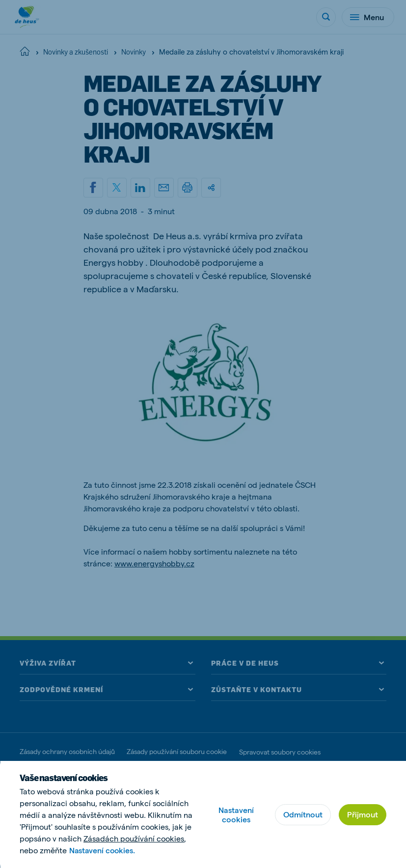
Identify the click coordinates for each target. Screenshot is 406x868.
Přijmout (363, 814)
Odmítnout (303, 814)
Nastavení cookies (236, 814)
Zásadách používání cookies (134, 838)
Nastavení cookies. (103, 850)
